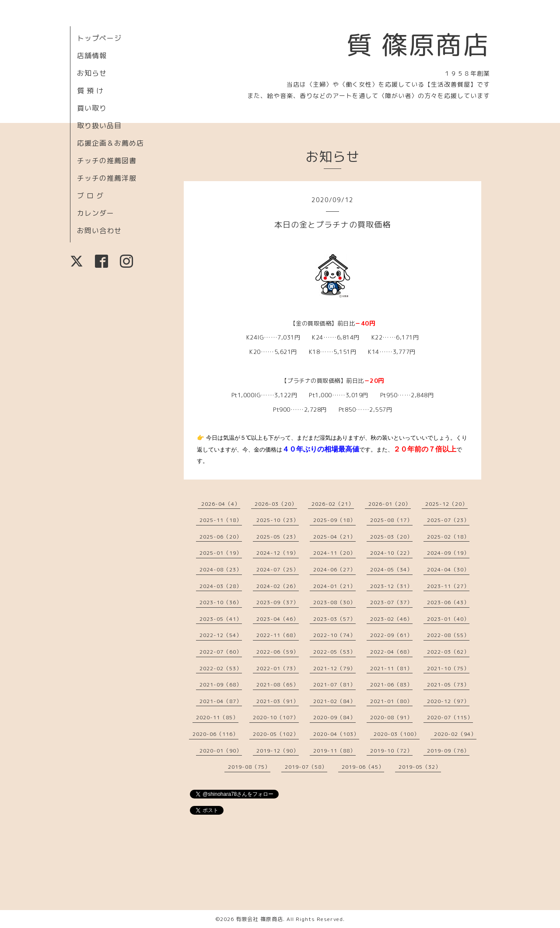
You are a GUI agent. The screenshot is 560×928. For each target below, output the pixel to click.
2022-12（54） (221, 635)
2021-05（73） (448, 685)
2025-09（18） (334, 520)
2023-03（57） (334, 619)
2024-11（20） (334, 553)
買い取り (92, 108)
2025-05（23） (278, 537)
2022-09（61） (391, 635)
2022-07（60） (221, 652)
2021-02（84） (334, 701)
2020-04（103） (336, 734)
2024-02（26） (278, 586)
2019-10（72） (391, 751)
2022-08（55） (448, 635)
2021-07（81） (334, 685)
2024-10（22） (391, 553)
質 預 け (90, 91)
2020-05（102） (276, 734)
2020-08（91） (391, 717)
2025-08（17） (391, 520)
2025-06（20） (221, 537)
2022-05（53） (334, 652)
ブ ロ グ (90, 196)
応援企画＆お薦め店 (110, 143)
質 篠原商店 (418, 45)
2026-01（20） (390, 504)
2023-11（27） (448, 586)
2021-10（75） (448, 668)
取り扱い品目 (99, 126)
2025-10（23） (278, 520)
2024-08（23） (221, 569)
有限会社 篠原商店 (259, 919)
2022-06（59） (278, 652)
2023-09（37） (278, 602)
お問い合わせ (99, 231)
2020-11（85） (217, 717)
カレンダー (96, 213)
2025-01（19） (221, 553)
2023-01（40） (448, 619)
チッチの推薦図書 (107, 161)
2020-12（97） (448, 701)
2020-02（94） (455, 734)
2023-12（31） (391, 586)
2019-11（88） (334, 751)
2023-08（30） (334, 602)
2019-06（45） (363, 767)
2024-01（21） (334, 586)
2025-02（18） (448, 537)
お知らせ (92, 73)
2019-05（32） (420, 767)
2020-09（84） (334, 717)
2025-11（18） (221, 520)
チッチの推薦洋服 (107, 178)
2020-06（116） (215, 734)
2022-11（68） (278, 635)
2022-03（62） (448, 652)
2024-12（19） (278, 553)
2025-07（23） (448, 520)
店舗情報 (92, 56)
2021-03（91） (278, 701)
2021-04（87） (221, 701)
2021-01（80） (391, 701)
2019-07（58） (306, 767)
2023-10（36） (221, 602)
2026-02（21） (333, 504)
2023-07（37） (391, 602)
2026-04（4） (221, 504)
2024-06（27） (334, 569)
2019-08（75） (249, 767)
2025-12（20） (446, 504)
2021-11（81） (391, 668)
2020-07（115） (450, 717)
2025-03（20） (391, 537)
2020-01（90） (221, 751)
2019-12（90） (278, 751)
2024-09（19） (448, 553)
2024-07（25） (278, 569)
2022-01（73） (278, 668)
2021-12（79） (334, 668)
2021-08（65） (278, 685)
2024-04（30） (448, 569)
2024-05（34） (391, 569)
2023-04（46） (278, 619)
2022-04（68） (391, 652)
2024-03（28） (221, 586)
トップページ (99, 38)
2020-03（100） (397, 734)
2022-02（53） (221, 668)
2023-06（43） (448, 602)
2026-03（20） (276, 504)
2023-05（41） (221, 619)
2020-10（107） (276, 717)
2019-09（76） (448, 751)
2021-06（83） (391, 685)
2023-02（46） (391, 619)
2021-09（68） (221, 685)
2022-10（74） (334, 635)
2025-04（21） (334, 537)
